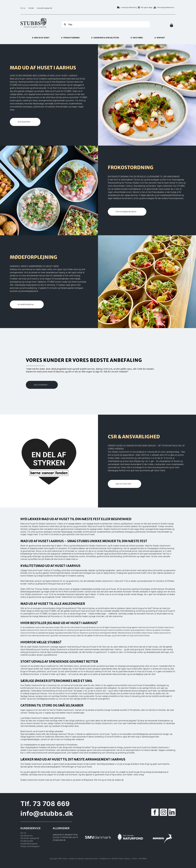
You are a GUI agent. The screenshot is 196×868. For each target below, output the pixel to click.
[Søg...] (106, 24)
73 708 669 (51, 804)
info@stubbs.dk (47, 813)
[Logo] (33, 19)
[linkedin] (172, 812)
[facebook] (155, 812)
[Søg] (65, 24)
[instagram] (163, 812)
